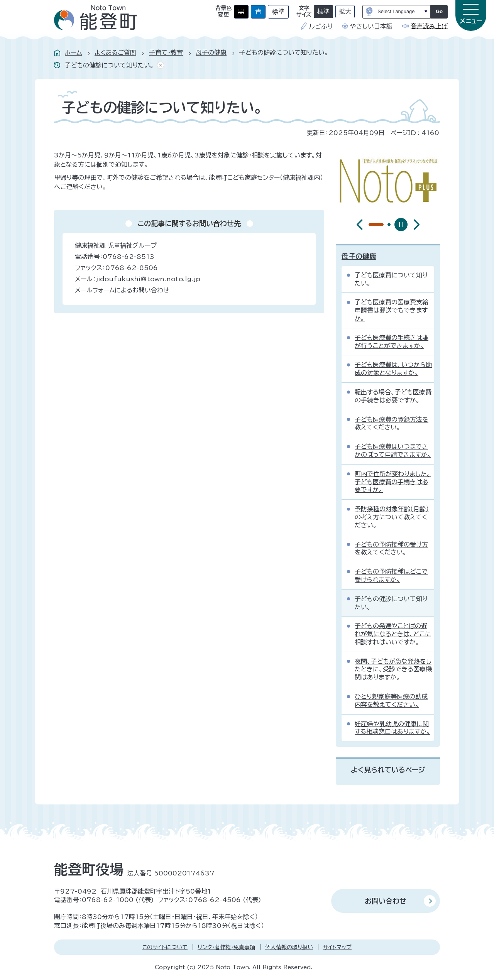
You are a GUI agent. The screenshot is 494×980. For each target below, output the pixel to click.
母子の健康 (211, 52)
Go (439, 11)
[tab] (370, 225)
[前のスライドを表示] (360, 225)
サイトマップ (337, 947)
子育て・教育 (166, 52)
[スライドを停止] (401, 225)
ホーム (73, 52)
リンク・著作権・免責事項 (226, 947)
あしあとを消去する (159, 65)
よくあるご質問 (115, 52)
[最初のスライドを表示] (416, 225)
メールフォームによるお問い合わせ (122, 290)
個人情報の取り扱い (289, 947)
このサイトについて (165, 947)
